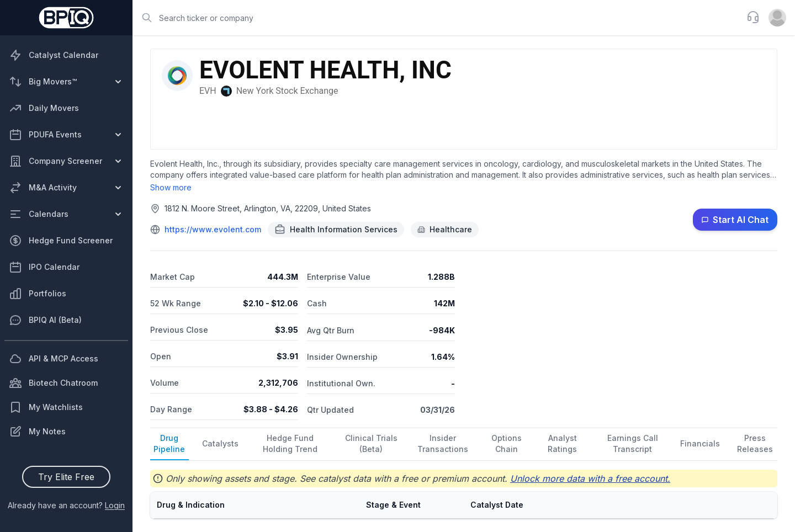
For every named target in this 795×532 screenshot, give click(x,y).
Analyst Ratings (562, 443)
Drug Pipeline (169, 443)
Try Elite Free (66, 477)
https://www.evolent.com (213, 229)
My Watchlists (46, 407)
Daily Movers (44, 108)
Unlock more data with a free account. (590, 478)
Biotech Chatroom (53, 383)
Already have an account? (66, 505)
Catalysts (220, 443)
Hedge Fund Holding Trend (290, 443)
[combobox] (436, 18)
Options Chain (507, 443)
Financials (700, 443)
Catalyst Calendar (54, 55)
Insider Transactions (443, 443)
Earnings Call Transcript (633, 443)
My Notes (37, 432)
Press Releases (755, 443)
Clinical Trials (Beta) (371, 443)
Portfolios (38, 294)
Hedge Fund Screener (61, 241)
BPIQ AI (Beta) (45, 320)
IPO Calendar (44, 267)
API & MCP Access (54, 359)
